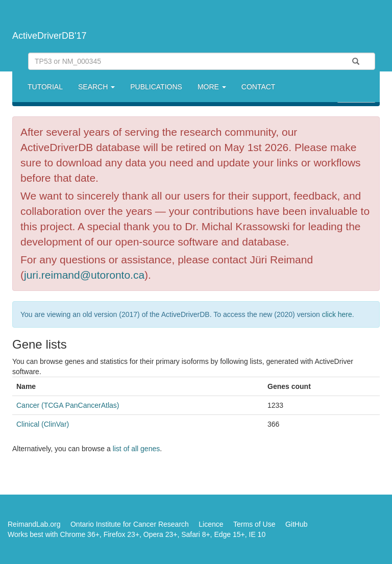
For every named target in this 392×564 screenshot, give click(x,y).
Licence (211, 524)
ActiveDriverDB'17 (49, 36)
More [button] (212, 87)
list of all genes (137, 449)
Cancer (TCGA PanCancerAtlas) (68, 405)
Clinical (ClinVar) (43, 424)
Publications (156, 87)
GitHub (297, 524)
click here (337, 314)
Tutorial (45, 87)
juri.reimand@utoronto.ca (84, 275)
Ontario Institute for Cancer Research (130, 524)
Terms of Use (254, 524)
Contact (259, 87)
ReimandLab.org (34, 524)
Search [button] (96, 87)
